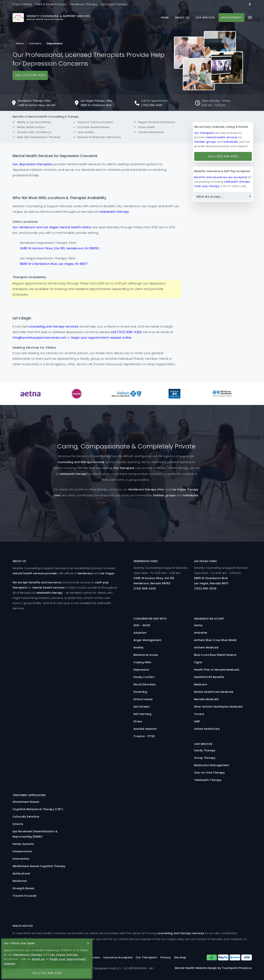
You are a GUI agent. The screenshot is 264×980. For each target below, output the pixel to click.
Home (165, 18)
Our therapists (204, 133)
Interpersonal (22, 851)
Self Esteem (142, 707)
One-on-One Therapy (209, 773)
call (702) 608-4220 (126, 332)
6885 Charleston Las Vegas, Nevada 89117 (211, 581)
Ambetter (201, 633)
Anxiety (138, 647)
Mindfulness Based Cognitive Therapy (39, 866)
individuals (231, 142)
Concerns (35, 43)
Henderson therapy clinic (146, 489)
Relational (20, 881)
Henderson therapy (28, 955)
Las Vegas (107, 573)
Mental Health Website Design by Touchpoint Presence (213, 968)
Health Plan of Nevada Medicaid (217, 670)
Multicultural (21, 874)
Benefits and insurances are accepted (221, 177)
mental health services (222, 137)
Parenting (140, 692)
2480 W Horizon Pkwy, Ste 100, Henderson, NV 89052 (60, 248)
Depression (141, 670)
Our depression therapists (33, 164)
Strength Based (23, 888)
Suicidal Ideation (145, 729)
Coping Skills (142, 662)
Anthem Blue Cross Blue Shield (215, 640)
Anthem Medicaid (206, 647)
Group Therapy (205, 758)
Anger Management (147, 640)
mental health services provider (35, 573)
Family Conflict (144, 677)
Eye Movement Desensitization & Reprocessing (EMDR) (35, 834)
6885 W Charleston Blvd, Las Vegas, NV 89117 (54, 264)
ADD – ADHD (142, 625)
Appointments (231, 18)
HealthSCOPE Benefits (209, 677)
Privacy (166, 957)
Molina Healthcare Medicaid (214, 692)
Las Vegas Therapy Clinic (97, 101)
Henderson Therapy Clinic (34, 101)
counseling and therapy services (53, 327)
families (200, 142)
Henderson (85, 573)
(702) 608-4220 (152, 105)
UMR (197, 721)
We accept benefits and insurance (37, 582)
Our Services (205, 18)
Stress (138, 721)
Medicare (201, 684)
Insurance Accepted (118, 957)
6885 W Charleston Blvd (96, 105)
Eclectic (18, 824)
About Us (182, 18)
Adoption (140, 633)
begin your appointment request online (101, 338)
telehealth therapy (114, 212)
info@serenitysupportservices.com (40, 338)
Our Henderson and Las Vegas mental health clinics (52, 227)
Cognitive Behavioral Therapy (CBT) (38, 809)
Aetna (198, 625)
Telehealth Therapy (208, 780)
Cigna (198, 662)
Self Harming (142, 714)
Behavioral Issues (146, 655)
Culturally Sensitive (26, 817)
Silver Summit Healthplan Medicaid (218, 707)
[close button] (88, 944)
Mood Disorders (145, 684)
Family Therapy (205, 750)
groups (211, 142)
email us (38, 959)
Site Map (180, 957)
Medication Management (212, 765)
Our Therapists (146, 957)
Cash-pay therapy (207, 186)
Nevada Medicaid (206, 699)
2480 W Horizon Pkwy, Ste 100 (37, 105)
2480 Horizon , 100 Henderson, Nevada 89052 (154, 581)
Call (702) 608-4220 (30, 75)
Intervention (21, 859)
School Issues (143, 699)
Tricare (199, 714)
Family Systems (23, 844)
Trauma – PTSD (144, 736)
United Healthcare (207, 729)
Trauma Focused (24, 896)
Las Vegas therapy (64, 955)
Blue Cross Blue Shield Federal (215, 655)
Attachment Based (26, 802)
